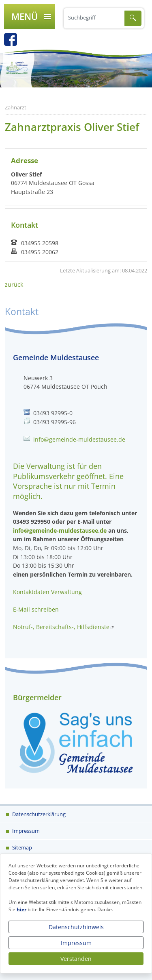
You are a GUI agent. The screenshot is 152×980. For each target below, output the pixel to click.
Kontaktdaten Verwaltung (47, 592)
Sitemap (21, 847)
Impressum (76, 943)
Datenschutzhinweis (76, 927)
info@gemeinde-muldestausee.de (79, 439)
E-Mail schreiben (36, 609)
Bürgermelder (37, 697)
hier (21, 909)
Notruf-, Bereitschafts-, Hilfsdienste (61, 627)
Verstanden (76, 959)
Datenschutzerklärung (38, 814)
